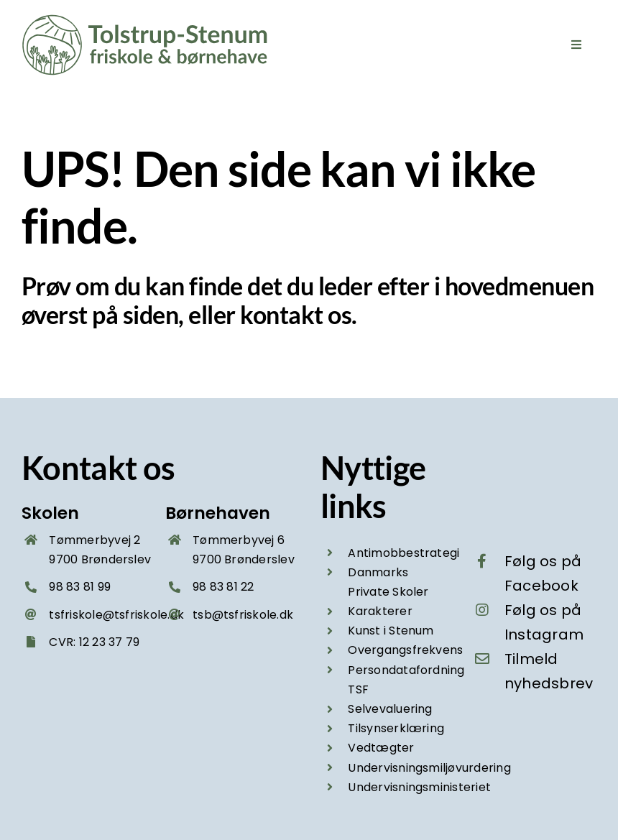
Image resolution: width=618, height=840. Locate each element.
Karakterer (380, 611)
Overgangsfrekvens (405, 650)
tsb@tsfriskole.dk (243, 615)
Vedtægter (381, 748)
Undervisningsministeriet (419, 787)
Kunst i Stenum (391, 631)
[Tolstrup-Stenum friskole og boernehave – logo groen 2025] (147, 20)
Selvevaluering (390, 709)
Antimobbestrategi (403, 553)
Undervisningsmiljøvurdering (429, 768)
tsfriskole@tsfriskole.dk (116, 615)
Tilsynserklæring (396, 728)
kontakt (281, 315)
